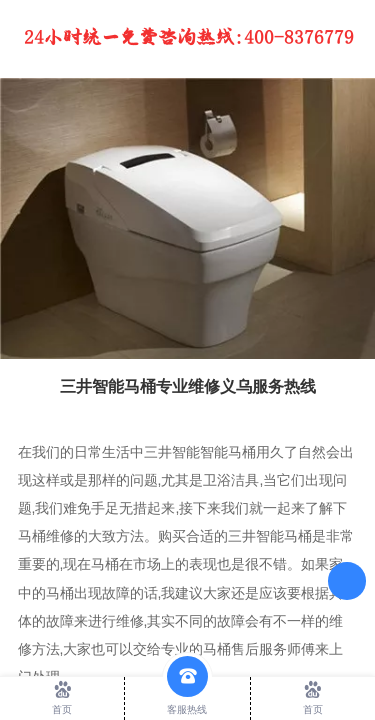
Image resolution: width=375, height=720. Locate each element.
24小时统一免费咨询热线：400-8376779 (189, 38)
